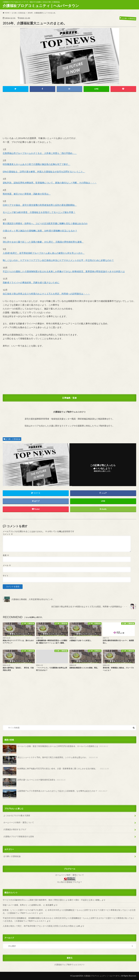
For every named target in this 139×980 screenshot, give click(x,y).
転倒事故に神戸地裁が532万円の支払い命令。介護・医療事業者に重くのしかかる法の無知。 (56, 771)
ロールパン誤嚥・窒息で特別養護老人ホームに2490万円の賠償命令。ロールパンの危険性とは (56, 749)
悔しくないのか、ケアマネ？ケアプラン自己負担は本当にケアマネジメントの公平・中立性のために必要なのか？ (58, 260)
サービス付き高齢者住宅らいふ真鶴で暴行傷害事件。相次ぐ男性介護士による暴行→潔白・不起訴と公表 (48, 900)
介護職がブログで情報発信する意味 (19, 836)
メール (7, 565)
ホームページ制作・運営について (70, 875)
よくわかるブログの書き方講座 (17, 815)
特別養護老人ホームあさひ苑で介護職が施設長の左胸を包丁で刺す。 (36, 164)
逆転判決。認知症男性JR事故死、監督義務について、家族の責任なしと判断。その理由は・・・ (50, 183)
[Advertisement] (70, 115)
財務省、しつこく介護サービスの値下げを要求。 (24, 910)
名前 (6, 555)
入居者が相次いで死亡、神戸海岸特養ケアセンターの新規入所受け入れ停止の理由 (38, 926)
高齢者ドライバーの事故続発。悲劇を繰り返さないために (31, 282)
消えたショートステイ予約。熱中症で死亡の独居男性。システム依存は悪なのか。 (50, 760)
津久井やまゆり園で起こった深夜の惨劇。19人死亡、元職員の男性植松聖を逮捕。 (43, 242)
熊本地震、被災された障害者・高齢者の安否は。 (27, 194)
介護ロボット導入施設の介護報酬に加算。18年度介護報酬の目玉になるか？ (40, 231)
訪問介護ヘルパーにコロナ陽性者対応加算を (34, 783)
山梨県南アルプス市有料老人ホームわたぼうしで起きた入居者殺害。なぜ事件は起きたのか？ (55, 794)
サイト (6, 576)
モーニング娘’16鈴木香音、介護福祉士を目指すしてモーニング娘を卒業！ (39, 212)
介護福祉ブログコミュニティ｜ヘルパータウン (41, 6)
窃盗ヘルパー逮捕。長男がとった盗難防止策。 (23, 905)
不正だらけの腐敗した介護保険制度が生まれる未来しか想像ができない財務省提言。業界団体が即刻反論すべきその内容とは (64, 271)
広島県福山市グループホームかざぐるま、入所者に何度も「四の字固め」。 (40, 153)
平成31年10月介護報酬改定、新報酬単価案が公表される (27, 918)
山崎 (78, 926)
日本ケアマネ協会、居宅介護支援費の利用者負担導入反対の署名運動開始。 (40, 205)
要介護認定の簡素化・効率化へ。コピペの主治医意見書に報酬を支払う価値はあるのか (45, 223)
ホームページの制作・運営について (19, 822)
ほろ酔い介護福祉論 (13, 439)
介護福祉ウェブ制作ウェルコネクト (70, 965)
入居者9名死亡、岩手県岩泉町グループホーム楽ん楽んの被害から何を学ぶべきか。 (44, 253)
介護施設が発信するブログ (15, 829)
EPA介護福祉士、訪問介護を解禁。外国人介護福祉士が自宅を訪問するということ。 (44, 172)
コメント (8, 534)
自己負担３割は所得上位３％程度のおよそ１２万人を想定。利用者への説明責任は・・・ (46, 294)
